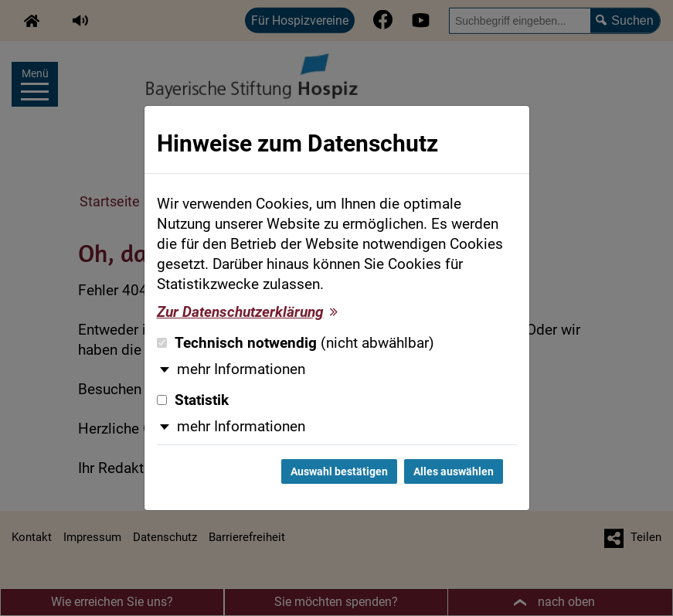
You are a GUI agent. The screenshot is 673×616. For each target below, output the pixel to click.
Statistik (193, 400)
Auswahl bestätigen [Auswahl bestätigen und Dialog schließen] (339, 471)
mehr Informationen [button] (241, 369)
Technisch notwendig (296, 343)
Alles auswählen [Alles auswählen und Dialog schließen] (454, 471)
